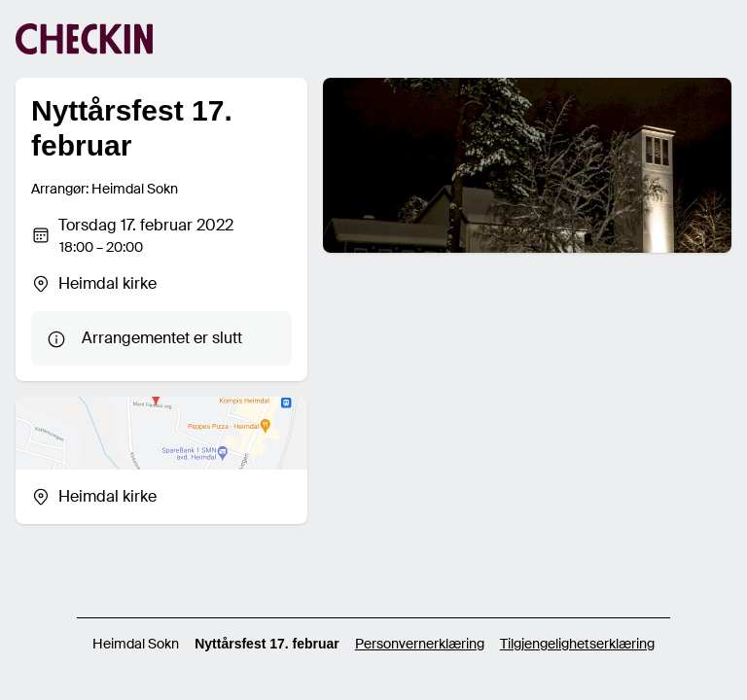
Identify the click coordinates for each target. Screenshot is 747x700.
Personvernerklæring (420, 644)
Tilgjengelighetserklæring (577, 644)
